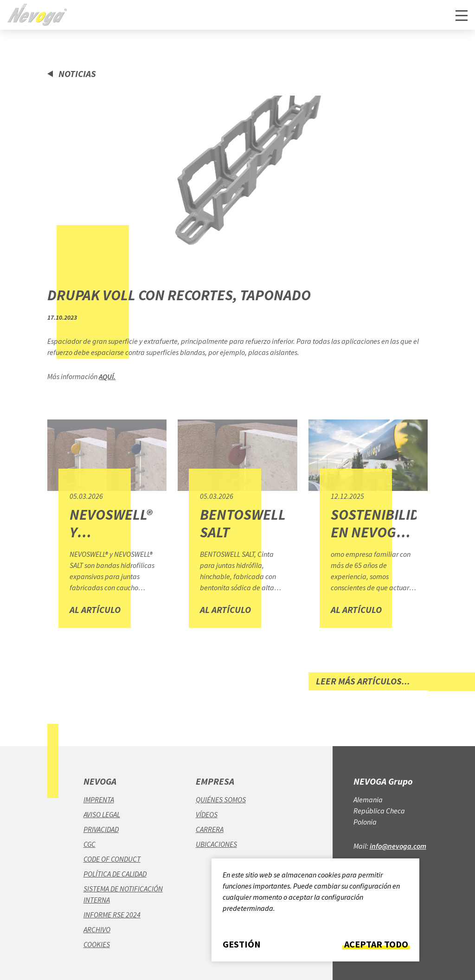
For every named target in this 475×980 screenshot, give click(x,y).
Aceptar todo (376, 944)
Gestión (242, 944)
